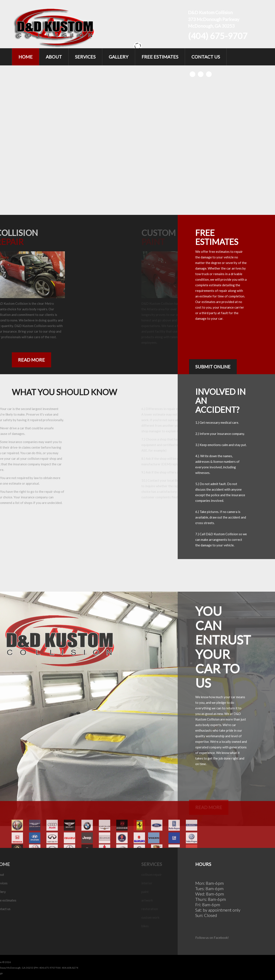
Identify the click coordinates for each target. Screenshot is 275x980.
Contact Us (206, 57)
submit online (213, 367)
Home (26, 57)
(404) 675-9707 (218, 36)
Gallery (119, 57)
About (54, 57)
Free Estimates (160, 57)
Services (85, 57)
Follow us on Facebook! (212, 938)
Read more (31, 360)
